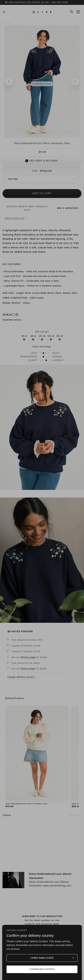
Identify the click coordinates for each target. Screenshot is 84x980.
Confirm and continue (42, 969)
